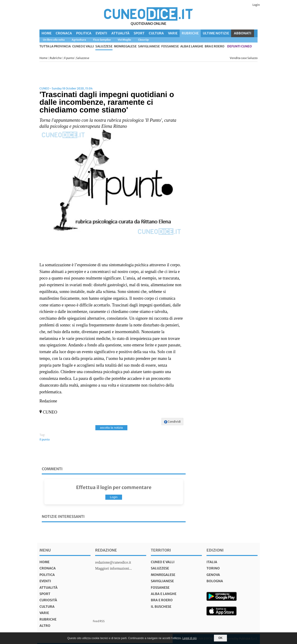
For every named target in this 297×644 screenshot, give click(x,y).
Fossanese (170, 47)
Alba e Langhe (192, 47)
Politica (84, 33)
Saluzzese (104, 47)
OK (220, 638)
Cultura (156, 33)
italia (212, 562)
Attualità (120, 33)
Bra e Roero (215, 47)
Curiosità (48, 600)
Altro (45, 626)
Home (47, 33)
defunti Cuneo (239, 47)
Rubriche (190, 33)
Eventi (101, 33)
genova (213, 575)
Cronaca (64, 33)
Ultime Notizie (216, 33)
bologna (215, 581)
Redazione (106, 550)
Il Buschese (161, 607)
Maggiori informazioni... (113, 568)
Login (256, 5)
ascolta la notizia (111, 428)
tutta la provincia (55, 47)
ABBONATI (243, 33)
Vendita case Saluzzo (244, 58)
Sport (139, 33)
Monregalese (125, 47)
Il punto (69, 58)
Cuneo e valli (83, 47)
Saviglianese (149, 47)
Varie (173, 33)
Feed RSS (99, 621)
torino (213, 568)
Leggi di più (189, 638)
